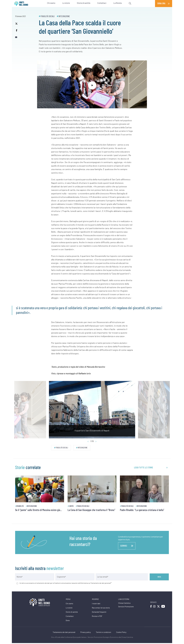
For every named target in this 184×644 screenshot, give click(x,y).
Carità (71, 506)
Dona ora (161, 4)
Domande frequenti (99, 612)
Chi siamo (69, 604)
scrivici (127, 546)
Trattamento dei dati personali (64, 632)
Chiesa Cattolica (124, 603)
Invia (159, 577)
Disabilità (20, 506)
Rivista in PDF (97, 616)
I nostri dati (96, 604)
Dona (68, 621)
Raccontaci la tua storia (101, 608)
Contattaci (70, 616)
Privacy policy (86, 632)
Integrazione (64, 16)
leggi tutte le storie (144, 468)
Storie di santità (72, 612)
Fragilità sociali (48, 16)
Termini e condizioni (103, 632)
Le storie (69, 608)
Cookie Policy (121, 632)
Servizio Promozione (126, 607)
